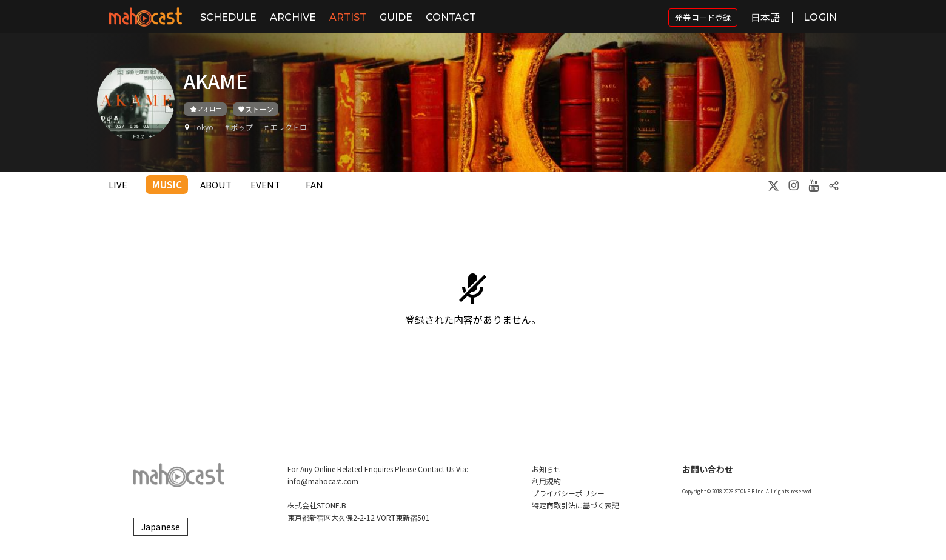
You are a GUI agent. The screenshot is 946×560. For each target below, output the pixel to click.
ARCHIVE (293, 17)
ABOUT (216, 185)
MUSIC (167, 185)
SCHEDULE (228, 17)
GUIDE (396, 17)
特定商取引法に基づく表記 (575, 505)
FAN (314, 185)
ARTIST (348, 17)
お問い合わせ (708, 469)
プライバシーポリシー (568, 493)
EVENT (265, 185)
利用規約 (546, 481)
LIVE (118, 185)
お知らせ (546, 469)
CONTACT (451, 17)
